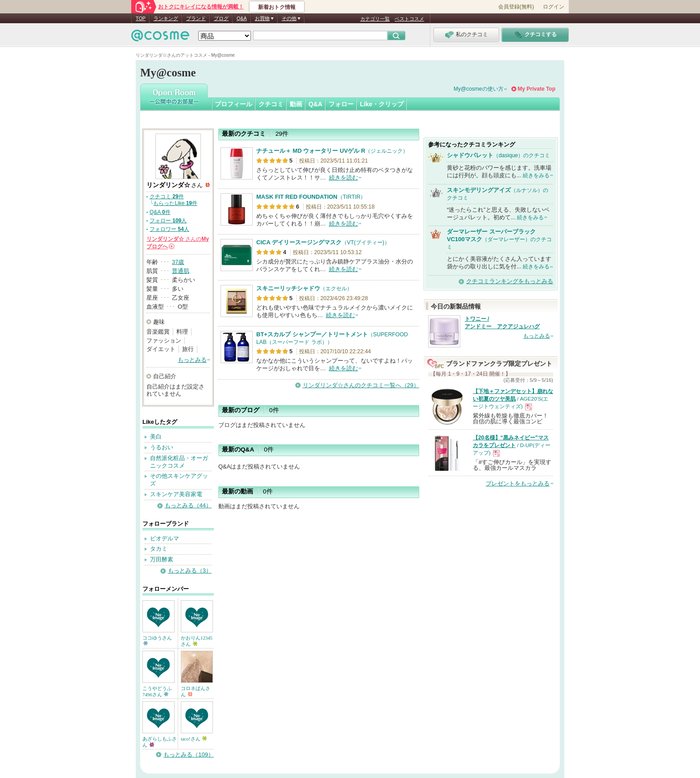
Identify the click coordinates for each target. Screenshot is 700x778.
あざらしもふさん (160, 742)
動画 (296, 104)
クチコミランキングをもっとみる (510, 281)
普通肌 (181, 271)
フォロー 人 (168, 221)
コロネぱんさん (196, 691)
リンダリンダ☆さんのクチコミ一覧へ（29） (361, 385)
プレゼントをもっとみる (518, 483)
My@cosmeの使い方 (479, 89)
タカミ (159, 549)
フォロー (341, 104)
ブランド (196, 18)
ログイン (554, 7)
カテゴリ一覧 (375, 19)
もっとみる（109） (189, 755)
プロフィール (233, 104)
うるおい (162, 447)
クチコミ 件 (167, 197)
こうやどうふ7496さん (157, 691)
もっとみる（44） (188, 505)
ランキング (166, 18)
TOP (141, 18)
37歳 (178, 262)
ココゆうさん (157, 640)
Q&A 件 (160, 212)
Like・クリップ (382, 104)
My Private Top (537, 89)
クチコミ (271, 104)
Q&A (242, 18)
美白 (156, 437)
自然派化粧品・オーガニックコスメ (179, 462)
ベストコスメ (409, 19)
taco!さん (194, 739)
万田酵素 (162, 559)
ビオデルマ (165, 538)
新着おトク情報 (277, 7)
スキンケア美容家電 (176, 494)
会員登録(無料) (516, 7)
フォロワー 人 (169, 229)
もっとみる (192, 360)
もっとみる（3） (190, 571)
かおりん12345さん (197, 641)
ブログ (221, 18)
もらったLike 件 (175, 203)
